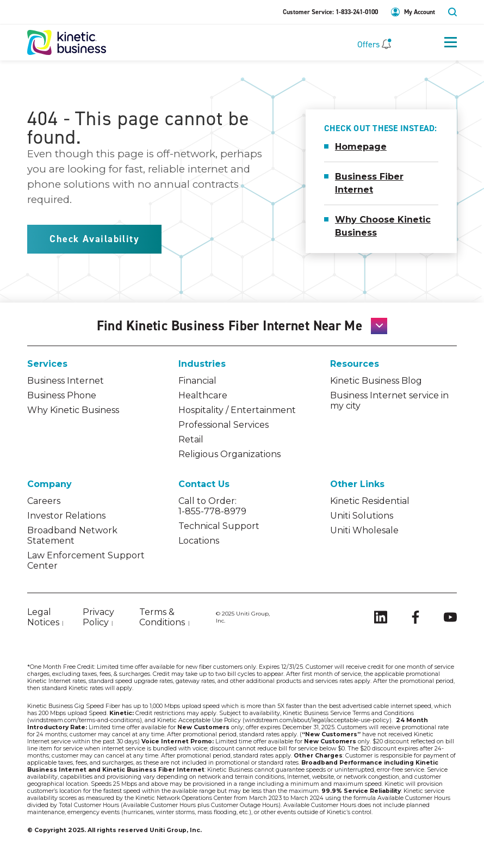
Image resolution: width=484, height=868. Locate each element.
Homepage (361, 147)
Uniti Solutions (362, 516)
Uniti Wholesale (364, 530)
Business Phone (62, 395)
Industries (202, 364)
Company (49, 484)
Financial (197, 381)
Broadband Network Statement (72, 535)
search (452, 12)
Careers (44, 501)
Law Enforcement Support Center (86, 561)
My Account (420, 12)
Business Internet (66, 381)
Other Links (357, 484)
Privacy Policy (98, 617)
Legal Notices (43, 617)
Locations (199, 541)
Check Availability (94, 239)
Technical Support (219, 526)
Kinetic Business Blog (376, 381)
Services (47, 364)
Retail (191, 439)
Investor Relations (66, 516)
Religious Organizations (229, 454)
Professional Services (224, 425)
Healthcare (203, 395)
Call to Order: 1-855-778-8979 (212, 506)
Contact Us (204, 484)
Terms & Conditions (162, 617)
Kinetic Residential (370, 501)
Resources (355, 364)
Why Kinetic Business (73, 410)
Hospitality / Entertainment (237, 410)
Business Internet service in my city (389, 401)
